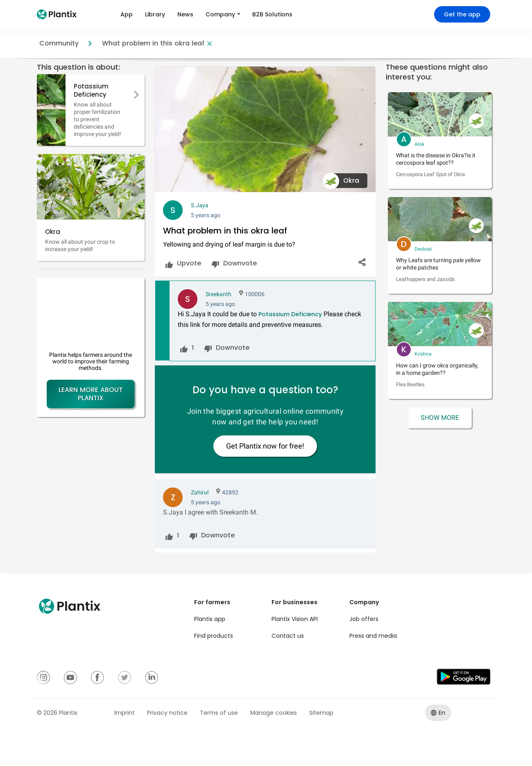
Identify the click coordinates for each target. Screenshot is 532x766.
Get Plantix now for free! (265, 446)
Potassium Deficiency (290, 314)
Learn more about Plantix (91, 394)
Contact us (288, 636)
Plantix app (210, 619)
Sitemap (321, 713)
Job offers (364, 619)
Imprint (125, 713)
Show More (440, 418)
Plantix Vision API (295, 619)
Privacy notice (167, 713)
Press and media (373, 636)
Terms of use (219, 713)
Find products (214, 636)
